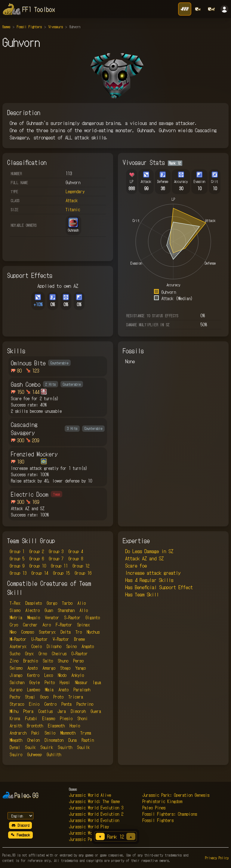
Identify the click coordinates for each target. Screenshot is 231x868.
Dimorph (78, 711)
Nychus (93, 632)
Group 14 (40, 573)
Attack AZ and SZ (144, 558)
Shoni (83, 718)
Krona (15, 718)
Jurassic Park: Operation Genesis (176, 795)
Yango (80, 668)
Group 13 (18, 573)
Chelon (33, 740)
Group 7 (56, 559)
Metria (16, 617)
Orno (43, 653)
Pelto (50, 682)
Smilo (50, 733)
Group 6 (37, 559)
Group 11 (59, 566)
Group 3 (56, 551)
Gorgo (52, 603)
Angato (88, 646)
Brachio (31, 661)
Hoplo (75, 726)
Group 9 (17, 566)
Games (6, 27)
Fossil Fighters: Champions (170, 814)
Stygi (30, 697)
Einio (34, 704)
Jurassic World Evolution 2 (96, 814)
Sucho (15, 653)
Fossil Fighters (29, 27)
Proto (58, 697)
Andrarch (18, 733)
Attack (72, 200)
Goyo (44, 697)
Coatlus (45, 711)
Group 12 (81, 566)
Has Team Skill (142, 594)
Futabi (31, 718)
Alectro (32, 610)
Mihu (14, 711)
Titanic (73, 209)
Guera (96, 711)
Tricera (76, 697)
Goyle (34, 682)
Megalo (34, 617)
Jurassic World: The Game (94, 801)
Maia (49, 690)
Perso (78, 661)
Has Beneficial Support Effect (159, 587)
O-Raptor (80, 653)
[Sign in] (224, 9)
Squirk (47, 747)
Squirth (65, 747)
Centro (50, 704)
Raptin (88, 740)
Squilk (83, 747)
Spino (71, 646)
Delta (66, 632)
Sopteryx (47, 632)
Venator (52, 617)
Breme (79, 639)
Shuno (63, 661)
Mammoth (68, 733)
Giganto (93, 617)
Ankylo (78, 675)
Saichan (17, 682)
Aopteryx (18, 646)
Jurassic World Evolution (94, 820)
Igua (97, 682)
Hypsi (65, 682)
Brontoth (35, 726)
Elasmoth (56, 726)
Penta (66, 704)
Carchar (30, 625)
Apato (32, 668)
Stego (65, 668)
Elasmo (49, 718)
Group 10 (38, 566)
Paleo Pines (154, 808)
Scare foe (136, 565)
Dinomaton (54, 740)
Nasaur (81, 682)
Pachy (15, 697)
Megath (16, 740)
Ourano (16, 690)
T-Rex (15, 603)
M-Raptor (18, 639)
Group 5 (17, 559)
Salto (48, 661)
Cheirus (59, 653)
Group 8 (76, 559)
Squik (30, 747)
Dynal (15, 747)
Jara (62, 711)
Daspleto (34, 603)
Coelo (37, 646)
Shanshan (66, 610)
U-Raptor (40, 639)
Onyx (29, 653)
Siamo (15, 610)
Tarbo (67, 603)
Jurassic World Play (89, 827)
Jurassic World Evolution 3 (96, 808)
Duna (72, 740)
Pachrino (85, 704)
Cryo (14, 625)
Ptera (28, 711)
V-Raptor (61, 639)
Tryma (86, 733)
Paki (35, 733)
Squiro (16, 754)
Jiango (16, 675)
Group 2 (37, 551)
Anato (63, 690)
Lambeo (34, 690)
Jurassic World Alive (90, 795)
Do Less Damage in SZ (149, 551)
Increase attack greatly (153, 573)
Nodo (62, 675)
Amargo (49, 668)
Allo (84, 610)
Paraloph (82, 690)
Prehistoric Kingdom (162, 801)
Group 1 (17, 551)
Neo (13, 632)
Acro (47, 625)
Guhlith (54, 754)
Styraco (17, 704)
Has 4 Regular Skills (149, 580)
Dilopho (54, 646)
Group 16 (83, 573)
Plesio (66, 718)
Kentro (33, 675)
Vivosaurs (56, 27)
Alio (82, 603)
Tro (79, 632)
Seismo (16, 668)
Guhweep (34, 754)
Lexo (49, 675)
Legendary (75, 191)
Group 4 (76, 551)
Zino (14, 661)
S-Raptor (72, 617)
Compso (28, 632)
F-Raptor (64, 625)
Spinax (83, 625)
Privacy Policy (217, 858)
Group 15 (61, 573)
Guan (49, 610)
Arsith (16, 726)
